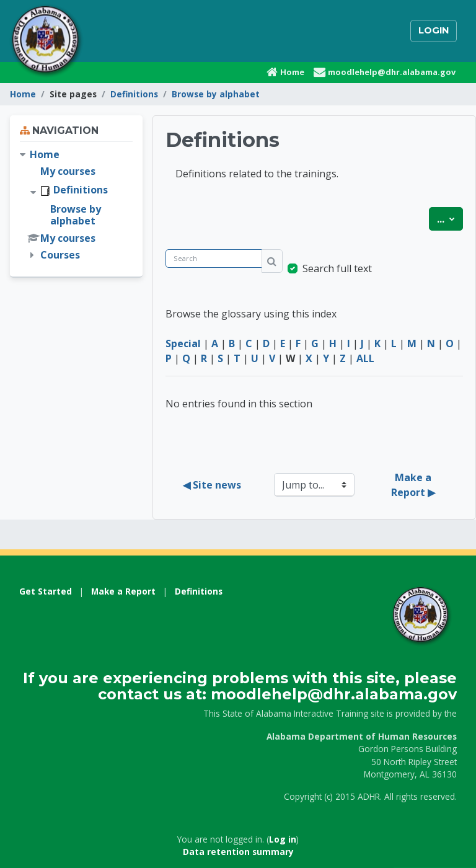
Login (434, 30)
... (450, 218)
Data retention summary (238, 852)
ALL (365, 358)
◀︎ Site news (212, 485)
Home (23, 94)
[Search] (214, 259)
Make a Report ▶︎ (413, 485)
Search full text (337, 268)
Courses (60, 255)
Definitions (134, 94)
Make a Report (123, 591)
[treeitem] (76, 205)
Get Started (46, 591)
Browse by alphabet (216, 94)
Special (183, 343)
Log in (283, 839)
